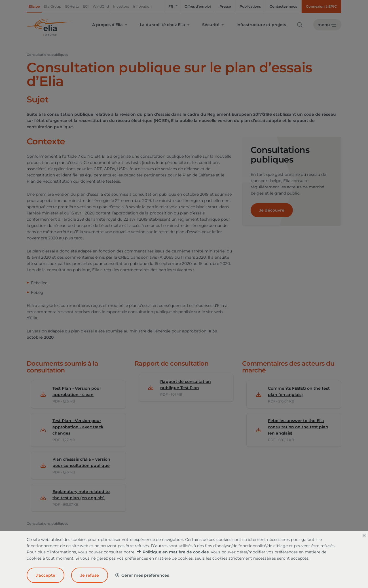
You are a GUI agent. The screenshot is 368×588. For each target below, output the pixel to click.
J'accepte (46, 575)
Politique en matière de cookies (176, 552)
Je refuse (90, 575)
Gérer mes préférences (142, 575)
